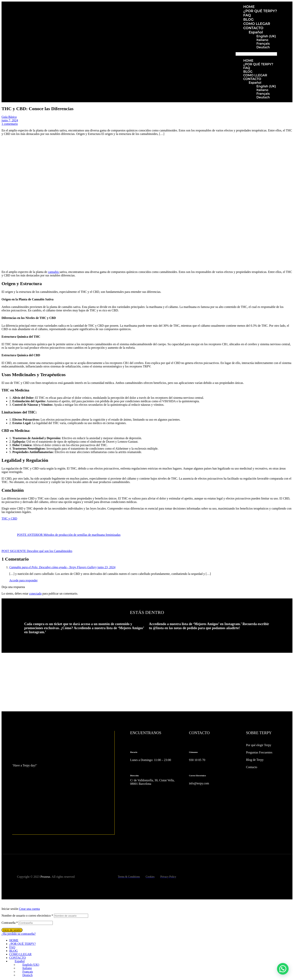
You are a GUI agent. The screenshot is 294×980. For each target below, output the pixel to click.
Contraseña (10, 923)
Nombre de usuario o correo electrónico (27, 916)
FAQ (247, 15)
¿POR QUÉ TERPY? (260, 11)
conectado (35, 594)
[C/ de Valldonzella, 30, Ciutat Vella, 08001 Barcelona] (154, 810)
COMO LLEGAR (257, 24)
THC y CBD (9, 519)
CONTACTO (253, 28)
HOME (249, 7)
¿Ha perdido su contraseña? (19, 934)
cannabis (54, 272)
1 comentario (10, 124)
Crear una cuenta (29, 909)
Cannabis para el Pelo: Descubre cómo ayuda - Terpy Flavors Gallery (53, 567)
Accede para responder (23, 580)
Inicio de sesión (12, 930)
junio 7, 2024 (10, 120)
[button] (256, 54)
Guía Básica (9, 117)
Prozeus (45, 877)
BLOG (248, 20)
